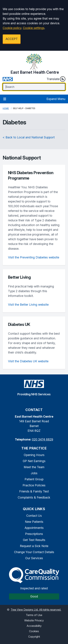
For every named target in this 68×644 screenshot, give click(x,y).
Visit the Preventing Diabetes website (34, 257)
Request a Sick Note (34, 546)
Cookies (34, 631)
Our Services (34, 558)
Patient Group (34, 479)
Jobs (34, 473)
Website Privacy (34, 620)
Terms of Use (34, 615)
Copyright (34, 637)
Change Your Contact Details (34, 552)
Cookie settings (34, 28)
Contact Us (34, 516)
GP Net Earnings (34, 461)
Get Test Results (34, 540)
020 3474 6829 (43, 439)
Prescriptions (34, 534)
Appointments (34, 528)
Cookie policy (12, 28)
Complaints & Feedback (34, 497)
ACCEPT (12, 39)
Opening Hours (34, 455)
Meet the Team (34, 467)
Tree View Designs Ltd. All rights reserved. (36, 610)
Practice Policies (34, 485)
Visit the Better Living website (28, 305)
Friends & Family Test (34, 491)
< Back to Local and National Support (29, 137)
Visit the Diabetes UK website (28, 361)
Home (6, 108)
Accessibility (34, 626)
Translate (56, 79)
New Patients (34, 522)
